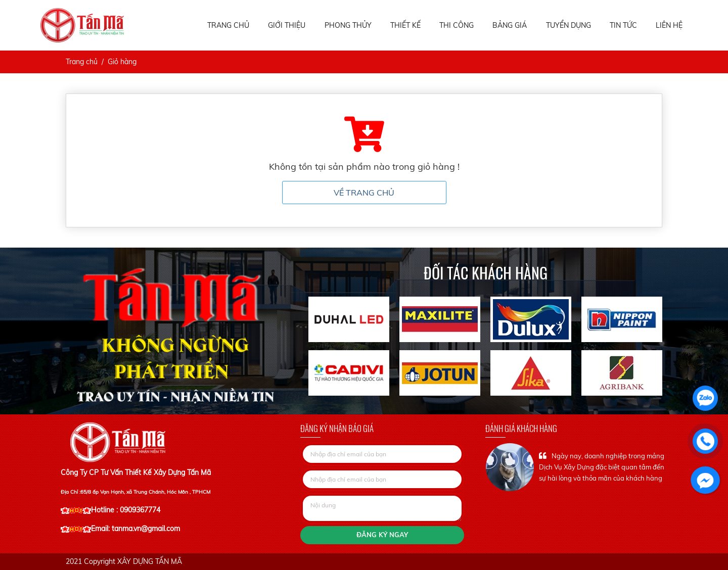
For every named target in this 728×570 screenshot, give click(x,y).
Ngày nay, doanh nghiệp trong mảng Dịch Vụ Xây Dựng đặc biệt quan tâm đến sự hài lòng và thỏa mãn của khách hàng (602, 467)
